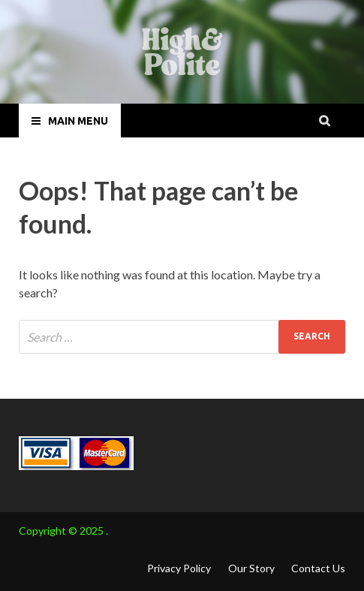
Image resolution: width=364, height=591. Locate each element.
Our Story (251, 568)
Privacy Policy (179, 568)
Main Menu (78, 121)
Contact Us (318, 568)
